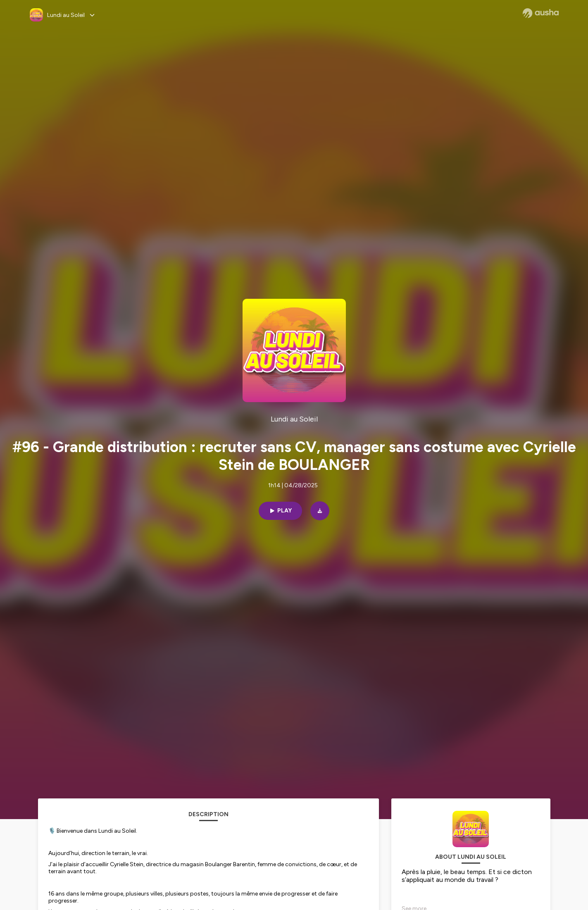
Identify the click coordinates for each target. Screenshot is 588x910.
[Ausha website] (541, 13)
